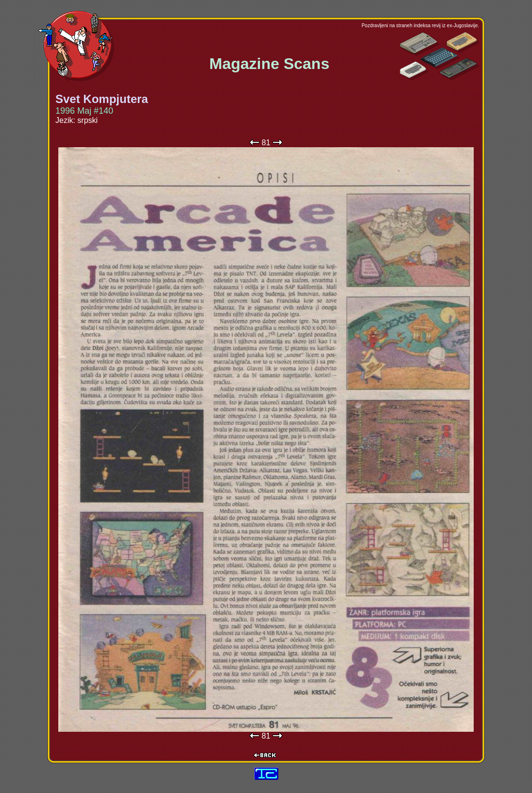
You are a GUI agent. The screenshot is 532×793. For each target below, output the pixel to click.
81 (266, 143)
